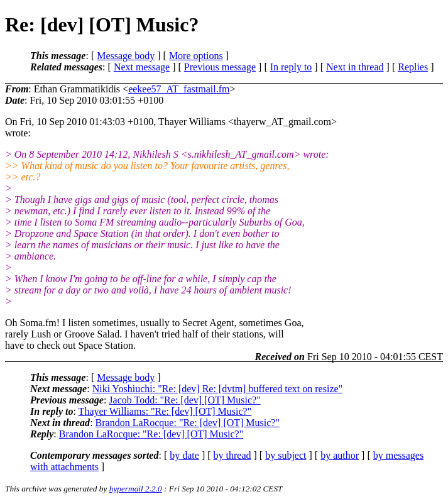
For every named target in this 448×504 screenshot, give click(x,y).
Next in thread (355, 67)
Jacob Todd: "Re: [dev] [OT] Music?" (184, 400)
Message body (126, 56)
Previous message (220, 67)
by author (340, 455)
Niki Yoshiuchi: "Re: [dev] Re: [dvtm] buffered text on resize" (217, 389)
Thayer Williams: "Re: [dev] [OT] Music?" (165, 411)
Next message (142, 67)
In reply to (291, 67)
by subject (286, 455)
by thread (232, 455)
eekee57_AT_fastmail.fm (179, 89)
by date (184, 455)
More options (196, 56)
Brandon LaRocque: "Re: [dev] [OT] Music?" (188, 423)
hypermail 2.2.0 (136, 489)
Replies (413, 67)
